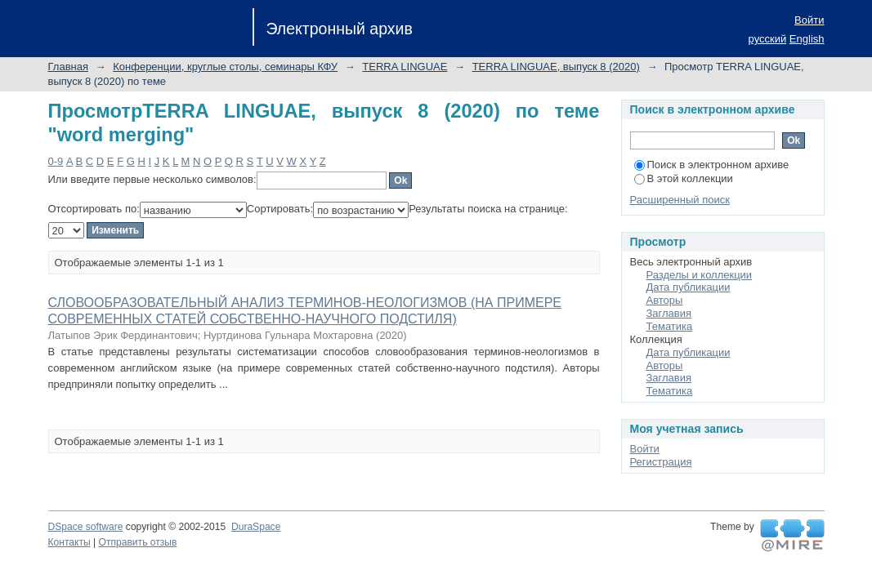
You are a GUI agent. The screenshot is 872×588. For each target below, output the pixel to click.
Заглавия (669, 313)
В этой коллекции (684, 178)
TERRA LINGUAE (405, 67)
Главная (68, 67)
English (807, 39)
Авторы (665, 300)
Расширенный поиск (680, 200)
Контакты (69, 542)
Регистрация (661, 462)
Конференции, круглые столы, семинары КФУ (225, 67)
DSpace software (86, 527)
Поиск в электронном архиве (712, 165)
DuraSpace (256, 527)
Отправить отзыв (138, 542)
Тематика (670, 326)
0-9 (56, 161)
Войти (809, 20)
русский (768, 39)
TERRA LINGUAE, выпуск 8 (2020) (556, 67)
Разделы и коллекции (700, 275)
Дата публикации (689, 287)
